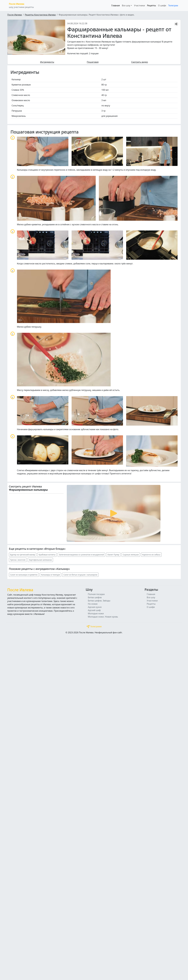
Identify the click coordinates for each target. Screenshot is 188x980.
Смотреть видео (139, 62)
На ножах (93, 604)
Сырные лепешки (131, 555)
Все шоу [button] (126, 5)
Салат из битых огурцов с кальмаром (80, 575)
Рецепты (151, 5)
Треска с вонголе (18, 560)
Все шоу (151, 597)
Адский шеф (94, 610)
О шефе (162, 5)
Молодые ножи (96, 613)
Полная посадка (96, 594)
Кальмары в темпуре (50, 575)
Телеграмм (94, 626)
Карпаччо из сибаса (151, 555)
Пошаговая (93, 62)
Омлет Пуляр (113, 555)
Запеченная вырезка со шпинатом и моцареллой (81, 555)
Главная (116, 5)
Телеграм (173, 5)
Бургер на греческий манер (23, 555)
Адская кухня (95, 607)
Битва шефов (95, 597)
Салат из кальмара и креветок (24, 575)
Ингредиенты (47, 62)
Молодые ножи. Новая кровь (103, 617)
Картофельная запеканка (40, 560)
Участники (139, 5)
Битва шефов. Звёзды (99, 601)
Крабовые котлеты (47, 555)
